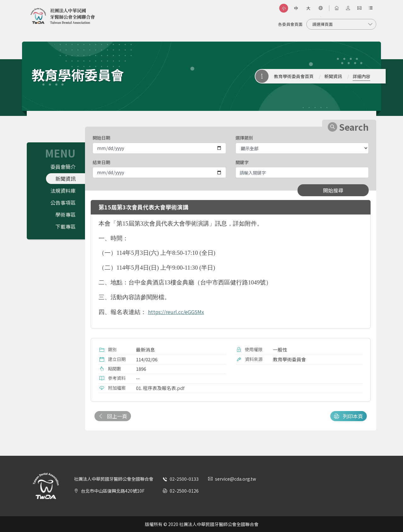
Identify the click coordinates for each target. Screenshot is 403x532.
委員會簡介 (63, 167)
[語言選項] (321, 8)
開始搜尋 (333, 190)
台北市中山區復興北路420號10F (113, 491)
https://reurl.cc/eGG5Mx (176, 312)
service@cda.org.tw (236, 479)
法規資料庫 (63, 191)
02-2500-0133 (184, 479)
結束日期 (101, 162)
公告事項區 (63, 203)
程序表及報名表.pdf (164, 388)
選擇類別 (244, 138)
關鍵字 (242, 162)
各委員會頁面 (290, 24)
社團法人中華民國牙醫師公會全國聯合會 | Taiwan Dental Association (63, 16)
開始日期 (101, 138)
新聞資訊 (333, 76)
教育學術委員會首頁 (294, 76)
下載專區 (65, 226)
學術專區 (65, 215)
